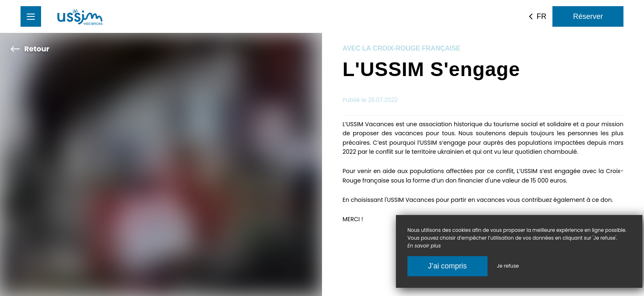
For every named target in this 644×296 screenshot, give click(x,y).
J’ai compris (447, 266)
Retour (30, 49)
